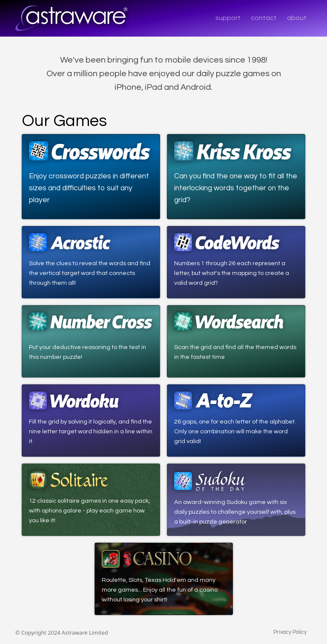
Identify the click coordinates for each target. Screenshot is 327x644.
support (228, 18)
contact (264, 18)
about (297, 18)
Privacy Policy (290, 632)
